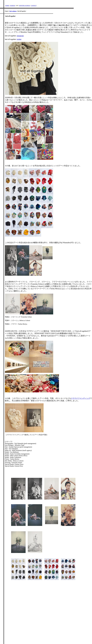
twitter (19, 39)
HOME (7, 6)
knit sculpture (13, 11)
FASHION (12, 6)
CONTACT (34, 6)
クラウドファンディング (81, 398)
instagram (20, 36)
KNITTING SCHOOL (25, 6)
